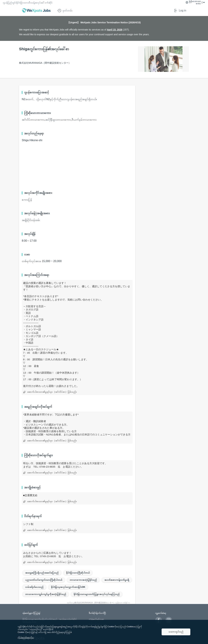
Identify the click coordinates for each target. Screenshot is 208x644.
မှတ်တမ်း (65, 11)
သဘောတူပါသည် (176, 632)
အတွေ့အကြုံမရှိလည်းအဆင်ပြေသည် (42, 573)
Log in (180, 11)
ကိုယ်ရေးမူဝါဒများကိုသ (26, 638)
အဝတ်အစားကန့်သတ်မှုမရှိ (117, 580)
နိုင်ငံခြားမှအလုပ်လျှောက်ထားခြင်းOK (68, 587)
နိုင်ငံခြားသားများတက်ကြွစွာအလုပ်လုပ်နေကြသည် (97, 594)
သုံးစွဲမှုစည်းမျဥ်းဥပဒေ (96, 619)
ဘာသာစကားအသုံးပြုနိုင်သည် (83, 580)
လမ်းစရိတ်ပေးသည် (34, 587)
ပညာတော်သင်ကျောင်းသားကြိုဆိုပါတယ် (44, 580)
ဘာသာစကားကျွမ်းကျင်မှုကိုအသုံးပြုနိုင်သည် (46, 594)
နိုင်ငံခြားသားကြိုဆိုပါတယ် (78, 573)
